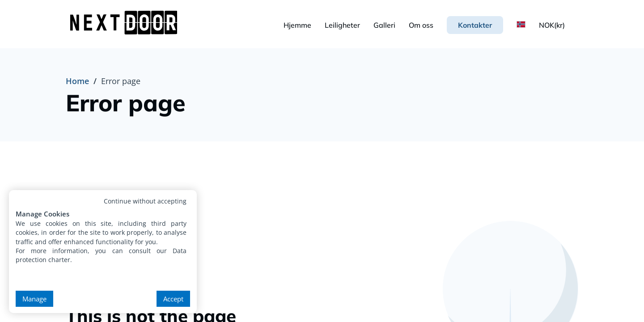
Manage (34, 299)
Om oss (421, 25)
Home (77, 81)
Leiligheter (342, 25)
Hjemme (297, 25)
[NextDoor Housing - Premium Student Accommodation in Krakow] (126, 24)
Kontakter (475, 25)
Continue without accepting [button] (145, 201)
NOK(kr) (552, 25)
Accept (173, 299)
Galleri (384, 25)
